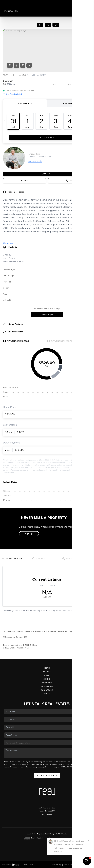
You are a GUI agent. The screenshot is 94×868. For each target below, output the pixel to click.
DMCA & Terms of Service (73, 865)
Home (47, 668)
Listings (47, 672)
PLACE (64, 834)
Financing (47, 683)
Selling (47, 679)
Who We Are (47, 690)
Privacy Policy (69, 767)
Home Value (47, 687)
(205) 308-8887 (47, 815)
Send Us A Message (47, 775)
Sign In (84, 3)
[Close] (88, 840)
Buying (47, 675)
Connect (47, 694)
